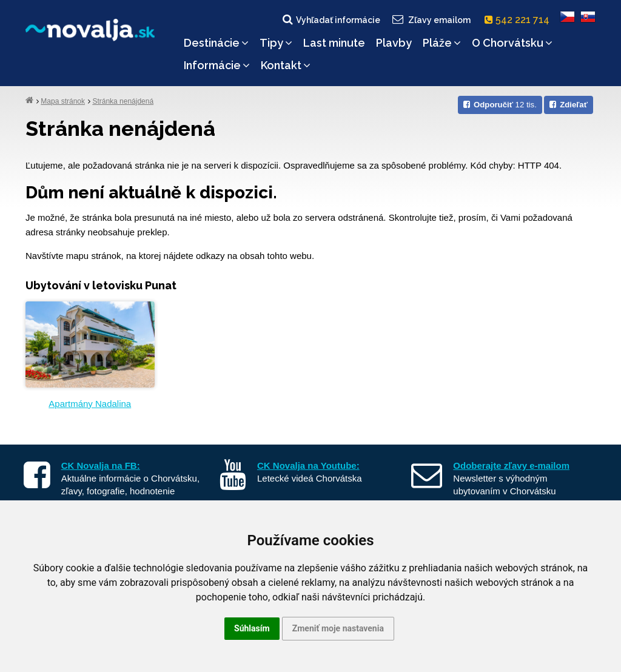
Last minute (334, 43)
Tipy (276, 43)
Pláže (442, 43)
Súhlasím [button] (252, 628)
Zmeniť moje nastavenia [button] (338, 628)
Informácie (217, 65)
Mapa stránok (63, 101)
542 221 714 (519, 20)
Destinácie (216, 43)
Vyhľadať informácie (331, 19)
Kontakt (286, 65)
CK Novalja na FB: (101, 465)
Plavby (394, 43)
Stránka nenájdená (123, 101)
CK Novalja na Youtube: (308, 465)
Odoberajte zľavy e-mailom (511, 465)
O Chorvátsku (512, 43)
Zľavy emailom (431, 19)
